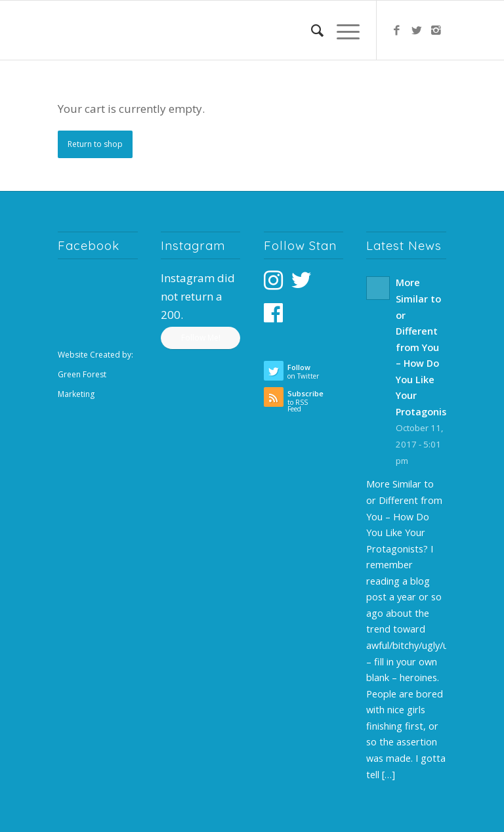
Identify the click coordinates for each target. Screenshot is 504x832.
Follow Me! (201, 338)
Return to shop (95, 144)
